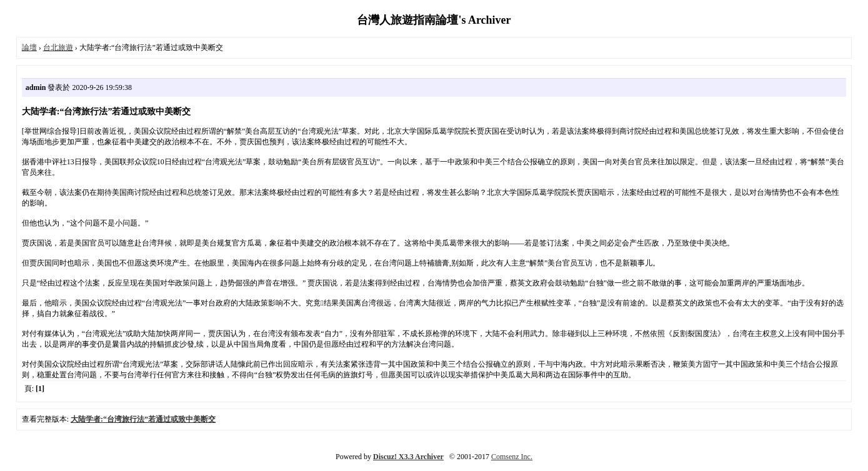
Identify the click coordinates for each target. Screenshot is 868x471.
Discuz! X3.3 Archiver (408, 457)
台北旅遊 (58, 47)
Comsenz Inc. (512, 457)
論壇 (29, 47)
